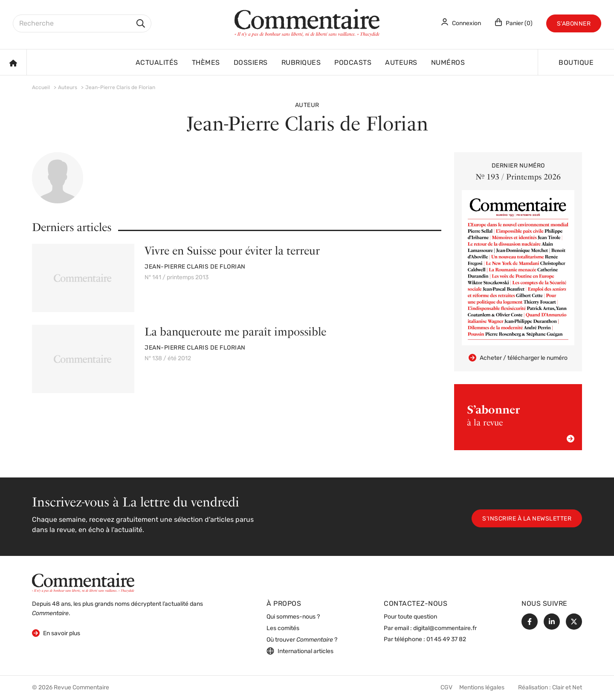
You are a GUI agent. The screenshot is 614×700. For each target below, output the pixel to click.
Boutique (576, 63)
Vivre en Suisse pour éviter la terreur (232, 250)
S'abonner (574, 24)
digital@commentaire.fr (445, 629)
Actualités (157, 63)
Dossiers (251, 63)
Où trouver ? (302, 640)
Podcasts (353, 63)
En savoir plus (56, 633)
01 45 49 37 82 (446, 640)
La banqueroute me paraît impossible (235, 331)
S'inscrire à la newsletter (527, 519)
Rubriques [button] (301, 63)
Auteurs (401, 63)
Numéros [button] (448, 63)
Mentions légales (482, 688)
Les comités (283, 629)
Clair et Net (567, 688)
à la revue (521, 423)
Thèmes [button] (206, 63)
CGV (446, 688)
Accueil (41, 88)
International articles (300, 651)
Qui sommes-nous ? (293, 617)
